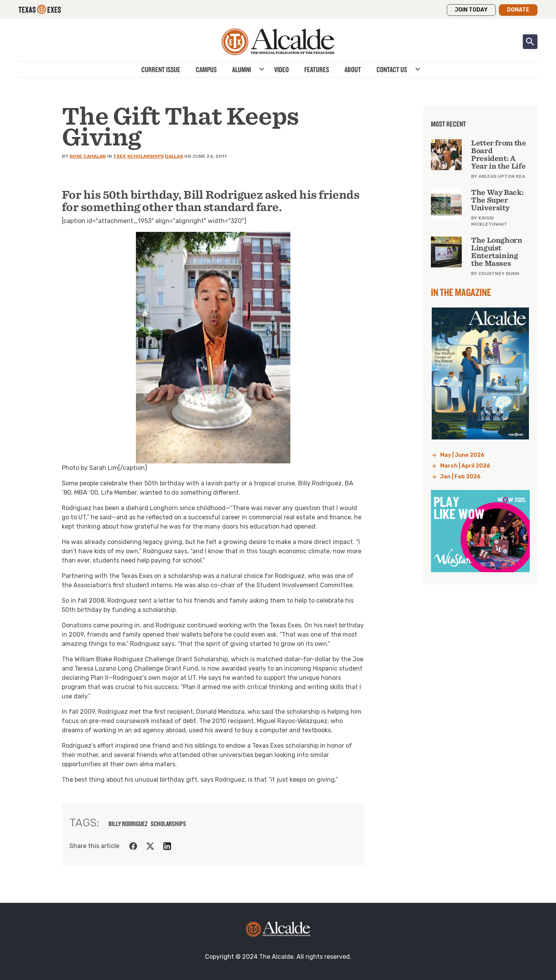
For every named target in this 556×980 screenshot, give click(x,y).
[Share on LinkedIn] (167, 846)
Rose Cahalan (88, 156)
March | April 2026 (465, 466)
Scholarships (145, 156)
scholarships (168, 824)
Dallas (174, 156)
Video (281, 69)
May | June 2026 (462, 455)
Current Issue (161, 69)
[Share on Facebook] (133, 846)
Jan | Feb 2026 (460, 477)
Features (317, 69)
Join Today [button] (471, 10)
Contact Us (392, 69)
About (353, 69)
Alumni (242, 69)
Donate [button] (518, 10)
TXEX (120, 156)
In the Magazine (461, 292)
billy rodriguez (128, 824)
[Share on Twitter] (150, 846)
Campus (206, 69)
